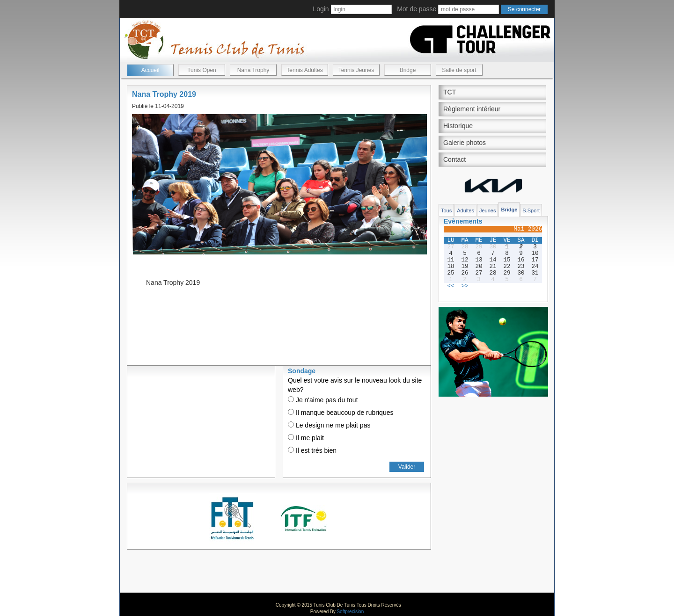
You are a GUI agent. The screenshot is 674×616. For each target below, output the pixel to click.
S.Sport (531, 210)
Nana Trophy (253, 70)
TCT (450, 92)
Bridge (408, 70)
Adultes (465, 210)
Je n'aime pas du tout (323, 400)
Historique (458, 126)
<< (451, 286)
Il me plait (306, 438)
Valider (407, 467)
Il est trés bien (312, 450)
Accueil (150, 70)
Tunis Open (202, 70)
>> (465, 286)
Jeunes (487, 210)
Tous (446, 210)
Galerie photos (465, 143)
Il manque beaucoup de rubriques (341, 413)
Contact (454, 159)
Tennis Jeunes (356, 70)
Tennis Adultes (304, 70)
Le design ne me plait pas (329, 425)
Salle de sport (459, 70)
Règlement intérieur (472, 109)
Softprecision (350, 612)
